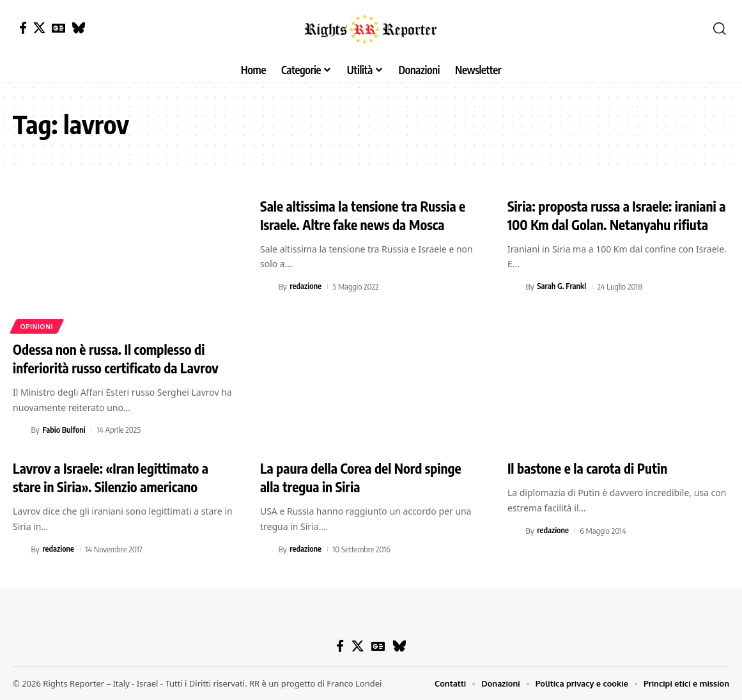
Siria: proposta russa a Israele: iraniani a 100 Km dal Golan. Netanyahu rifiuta (617, 215)
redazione (306, 286)
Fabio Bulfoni (64, 430)
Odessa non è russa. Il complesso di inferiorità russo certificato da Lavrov (120, 358)
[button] (720, 29)
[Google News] (58, 28)
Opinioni (37, 326)
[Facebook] (23, 28)
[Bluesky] (78, 28)
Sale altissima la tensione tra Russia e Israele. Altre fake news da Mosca (367, 215)
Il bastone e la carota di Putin (591, 468)
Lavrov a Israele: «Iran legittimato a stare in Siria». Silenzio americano (115, 477)
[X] (39, 28)
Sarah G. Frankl (562, 286)
